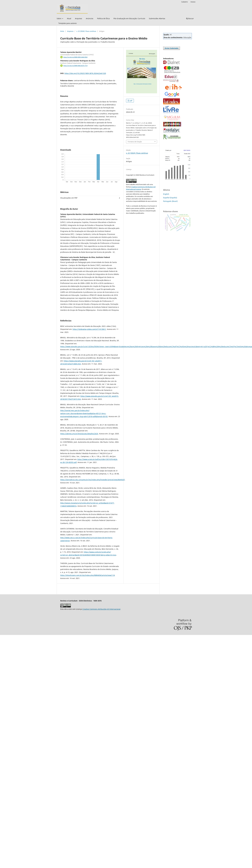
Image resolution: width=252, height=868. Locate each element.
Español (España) (170, 198)
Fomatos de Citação (135, 142)
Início (62, 31)
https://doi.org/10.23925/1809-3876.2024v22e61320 (85, 73)
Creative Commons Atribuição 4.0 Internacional (101, 609)
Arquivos (79, 18)
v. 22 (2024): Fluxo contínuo (86, 31)
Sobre (59, 18)
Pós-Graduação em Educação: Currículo (129, 18)
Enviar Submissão (172, 48)
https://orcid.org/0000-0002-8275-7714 (75, 66)
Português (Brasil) (170, 201)
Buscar (190, 18)
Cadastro (185, 2)
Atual (69, 18)
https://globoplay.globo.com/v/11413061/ (89, 329)
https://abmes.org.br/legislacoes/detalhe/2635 (79, 434)
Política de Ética (103, 18)
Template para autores (68, 23)
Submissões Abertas (157, 18)
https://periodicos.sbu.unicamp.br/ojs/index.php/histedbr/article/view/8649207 (93, 480)
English (166, 194)
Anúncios (90, 18)
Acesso (193, 2)
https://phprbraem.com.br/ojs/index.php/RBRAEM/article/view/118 (87, 575)
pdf (131, 101)
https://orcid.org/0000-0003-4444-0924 (75, 57)
